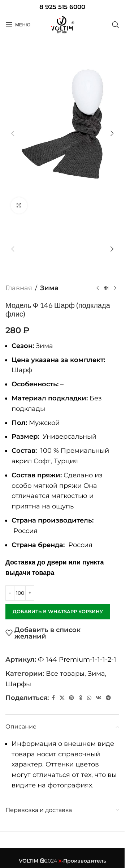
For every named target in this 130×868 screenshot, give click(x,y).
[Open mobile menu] (18, 25)
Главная (19, 288)
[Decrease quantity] (10, 593)
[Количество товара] (20, 593)
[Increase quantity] (30, 593)
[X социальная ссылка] (62, 698)
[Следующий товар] (115, 288)
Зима (49, 288)
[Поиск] (116, 25)
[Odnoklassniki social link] (81, 698)
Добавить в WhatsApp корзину (58, 611)
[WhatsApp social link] (89, 698)
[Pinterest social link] (71, 698)
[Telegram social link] (108, 698)
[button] (13, 133)
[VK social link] (99, 698)
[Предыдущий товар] (97, 288)
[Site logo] (62, 25)
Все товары (65, 674)
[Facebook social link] (53, 698)
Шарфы (18, 684)
